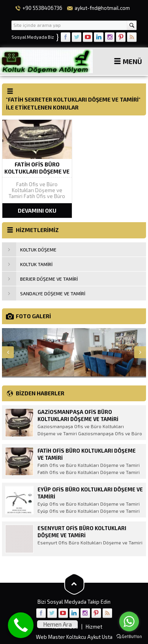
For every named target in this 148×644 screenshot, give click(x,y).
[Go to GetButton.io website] (129, 636)
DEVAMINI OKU (37, 211)
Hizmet (94, 627)
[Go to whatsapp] (129, 621)
